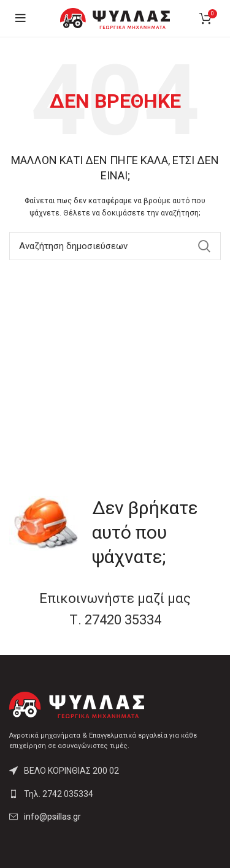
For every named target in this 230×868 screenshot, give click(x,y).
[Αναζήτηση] (115, 246)
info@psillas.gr (52, 817)
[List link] (115, 794)
